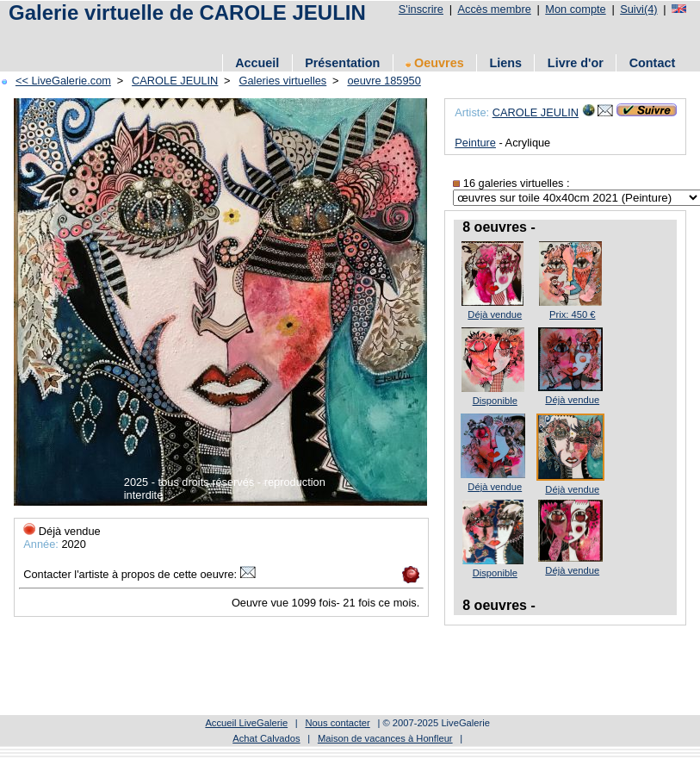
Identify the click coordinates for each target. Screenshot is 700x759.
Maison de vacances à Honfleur (385, 738)
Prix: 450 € (572, 314)
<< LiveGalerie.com (63, 81)
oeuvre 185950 (384, 81)
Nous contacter (337, 723)
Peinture (475, 143)
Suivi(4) (638, 9)
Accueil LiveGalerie (246, 723)
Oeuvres (435, 63)
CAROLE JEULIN (175, 81)
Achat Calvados (266, 738)
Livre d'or (576, 63)
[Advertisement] (318, 37)
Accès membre (494, 9)
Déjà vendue (495, 314)
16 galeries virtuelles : (511, 183)
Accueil (257, 63)
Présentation (342, 63)
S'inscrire (421, 9)
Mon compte (575, 9)
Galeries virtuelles (283, 81)
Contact (653, 63)
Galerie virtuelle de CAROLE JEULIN (187, 12)
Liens (505, 63)
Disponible (495, 401)
